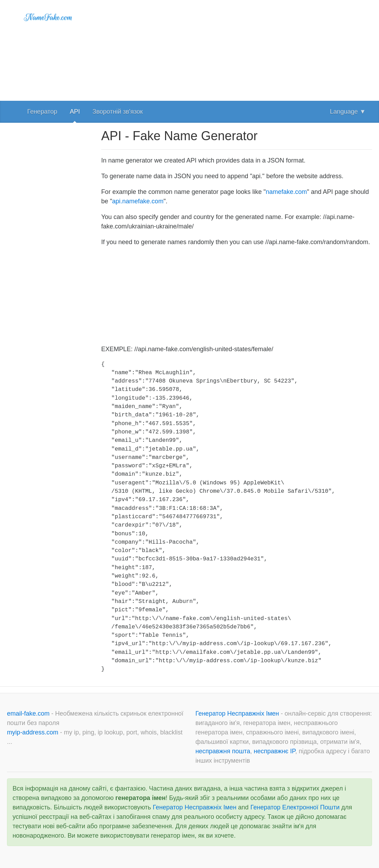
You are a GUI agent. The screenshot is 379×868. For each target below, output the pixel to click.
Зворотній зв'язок (118, 112)
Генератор (42, 112)
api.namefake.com (138, 201)
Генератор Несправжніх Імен (238, 714)
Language (348, 112)
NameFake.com (48, 17)
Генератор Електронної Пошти (295, 807)
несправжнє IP (274, 751)
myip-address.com (33, 732)
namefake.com (287, 192)
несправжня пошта (223, 751)
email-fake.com (29, 714)
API (75, 112)
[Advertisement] (237, 49)
